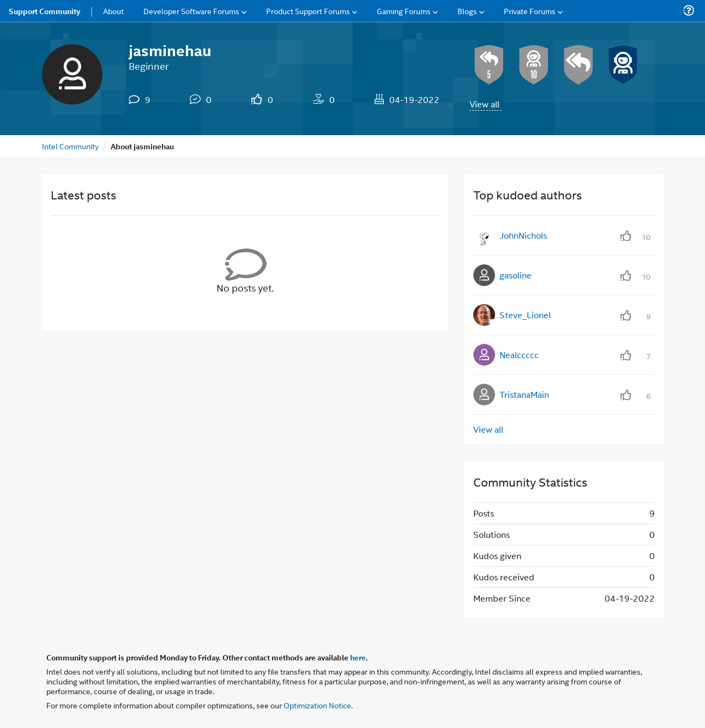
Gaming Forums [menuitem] (404, 11)
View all (484, 104)
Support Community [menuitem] (44, 11)
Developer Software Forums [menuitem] (191, 11)
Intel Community (70, 146)
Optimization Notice (317, 705)
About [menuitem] (113, 11)
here (358, 657)
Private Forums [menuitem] (530, 11)
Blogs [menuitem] (467, 11)
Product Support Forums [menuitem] (308, 11)
